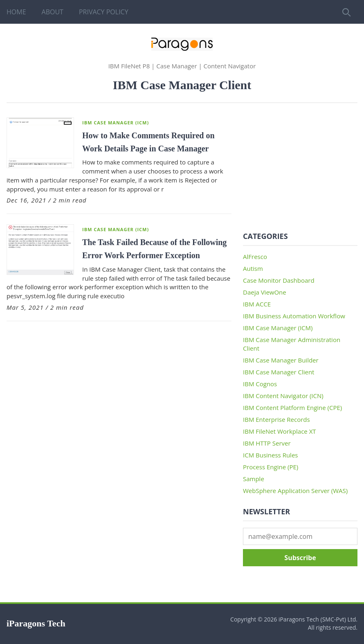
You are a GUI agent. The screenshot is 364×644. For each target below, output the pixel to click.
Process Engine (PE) (271, 467)
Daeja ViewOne (265, 292)
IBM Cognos (260, 384)
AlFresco (255, 257)
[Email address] (300, 536)
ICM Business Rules (270, 455)
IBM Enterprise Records (276, 419)
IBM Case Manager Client (279, 372)
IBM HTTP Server (267, 443)
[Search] (346, 12)
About (53, 12)
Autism (253, 268)
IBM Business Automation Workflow (294, 316)
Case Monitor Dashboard (279, 280)
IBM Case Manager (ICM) (116, 123)
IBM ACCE (257, 304)
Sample (254, 479)
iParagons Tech (36, 623)
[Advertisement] (300, 169)
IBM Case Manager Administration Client (292, 344)
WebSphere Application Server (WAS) (295, 491)
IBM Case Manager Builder (281, 360)
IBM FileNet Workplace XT (280, 431)
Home (16, 12)
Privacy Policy (104, 12)
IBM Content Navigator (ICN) (283, 396)
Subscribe (300, 558)
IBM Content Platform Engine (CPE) (292, 408)
